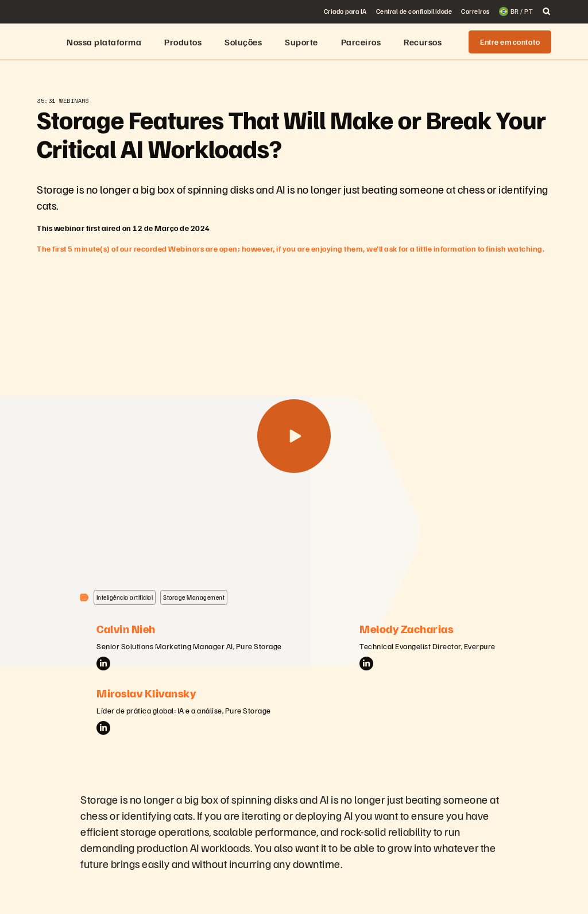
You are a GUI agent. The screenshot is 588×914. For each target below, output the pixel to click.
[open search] (547, 11)
